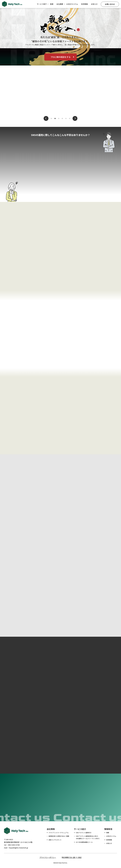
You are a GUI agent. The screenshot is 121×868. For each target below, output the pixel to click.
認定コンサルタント (55, 840)
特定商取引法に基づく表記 (72, 857)
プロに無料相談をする (62, 57)
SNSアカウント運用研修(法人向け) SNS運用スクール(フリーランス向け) (88, 837)
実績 (52, 4)
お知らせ (94, 4)
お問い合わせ (110, 4)
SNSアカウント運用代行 (84, 833)
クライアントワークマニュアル (59, 833)
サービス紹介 (42, 4)
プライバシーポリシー (48, 857)
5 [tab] (66, 119)
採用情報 (84, 4)
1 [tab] (52, 119)
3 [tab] (59, 119)
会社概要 (60, 4)
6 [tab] (70, 119)
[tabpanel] (61, 93)
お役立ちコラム (72, 4)
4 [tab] (63, 119)
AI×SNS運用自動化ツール (84, 842)
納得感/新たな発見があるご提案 (59, 836)
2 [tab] (55, 119)
